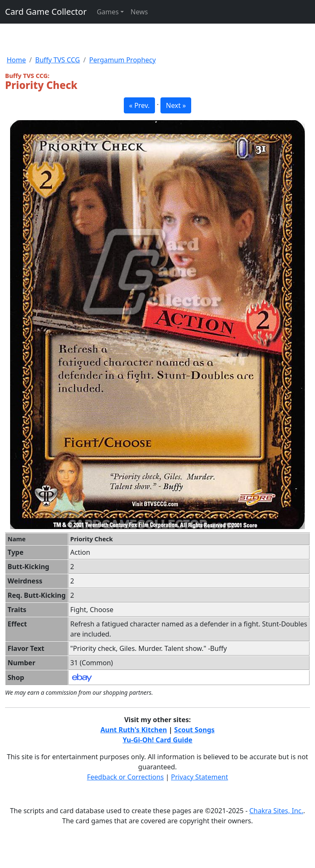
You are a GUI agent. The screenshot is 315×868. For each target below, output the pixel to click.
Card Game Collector (46, 12)
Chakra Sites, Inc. (276, 811)
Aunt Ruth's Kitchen (133, 730)
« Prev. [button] (140, 105)
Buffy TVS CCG (57, 60)
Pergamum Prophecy (123, 60)
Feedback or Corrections (125, 777)
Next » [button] (176, 105)
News (139, 12)
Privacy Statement (200, 777)
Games (108, 12)
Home (16, 60)
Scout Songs (195, 730)
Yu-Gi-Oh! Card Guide (157, 740)
